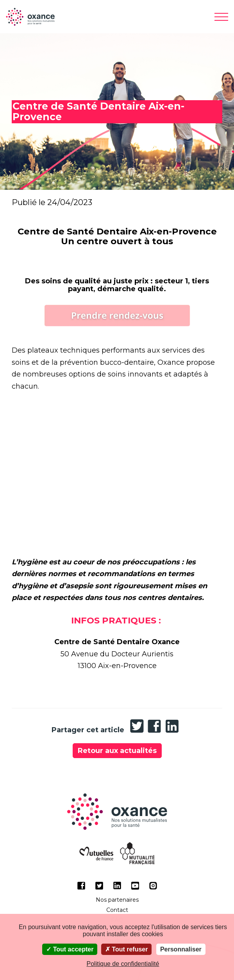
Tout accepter (70, 949)
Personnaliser (181, 949)
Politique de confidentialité (123, 964)
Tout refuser (127, 949)
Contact (117, 910)
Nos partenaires (117, 900)
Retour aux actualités (117, 751)
